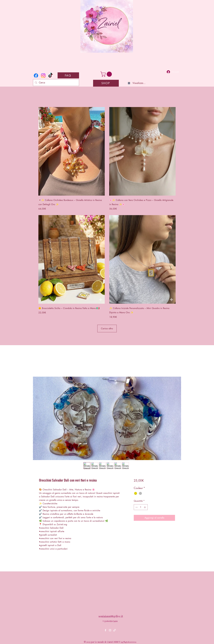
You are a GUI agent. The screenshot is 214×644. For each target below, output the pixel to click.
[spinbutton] (141, 507)
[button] (107, 74)
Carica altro (107, 328)
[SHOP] (106, 83)
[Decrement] (136, 507)
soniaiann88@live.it (111, 616)
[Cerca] (56, 83)
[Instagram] (43, 76)
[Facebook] (36, 76)
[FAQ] (68, 75)
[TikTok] (50, 76)
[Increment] (145, 507)
